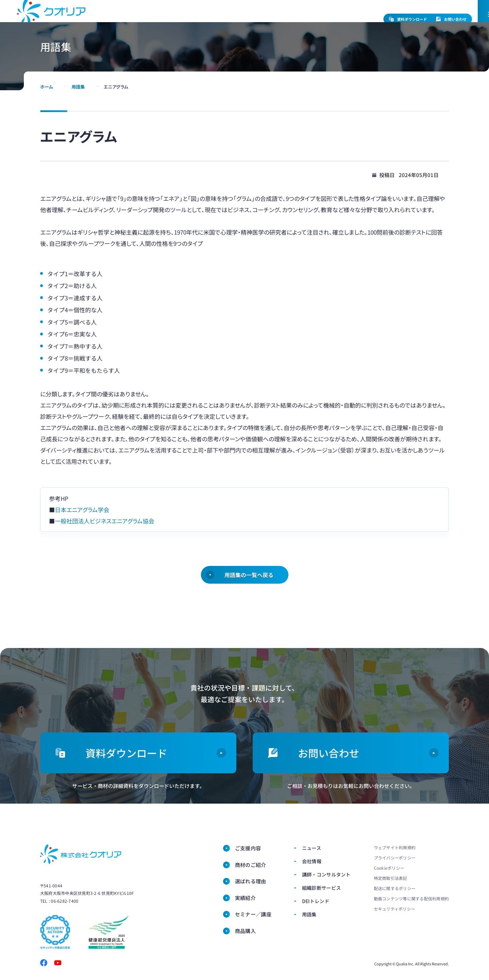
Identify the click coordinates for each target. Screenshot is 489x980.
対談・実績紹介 (329, 36)
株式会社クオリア (81, 854)
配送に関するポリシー (395, 888)
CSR (241, 19)
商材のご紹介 (221, 36)
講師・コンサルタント (274, 19)
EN (368, 19)
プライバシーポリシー (395, 858)
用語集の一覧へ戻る (249, 605)
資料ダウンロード (408, 19)
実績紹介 (245, 898)
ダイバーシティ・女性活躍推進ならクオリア (51, 26)
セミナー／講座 (387, 36)
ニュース (197, 19)
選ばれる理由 (273, 36)
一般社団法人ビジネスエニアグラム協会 (105, 551)
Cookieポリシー (389, 868)
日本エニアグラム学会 (82, 540)
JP (354, 19)
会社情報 (221, 19)
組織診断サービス (321, 19)
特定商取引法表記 (391, 878)
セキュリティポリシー (395, 909)
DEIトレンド (316, 901)
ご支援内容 (172, 36)
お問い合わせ (451, 19)
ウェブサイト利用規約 (395, 847)
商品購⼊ (436, 36)
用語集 (78, 117)
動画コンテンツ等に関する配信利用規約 (411, 898)
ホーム (47, 117)
